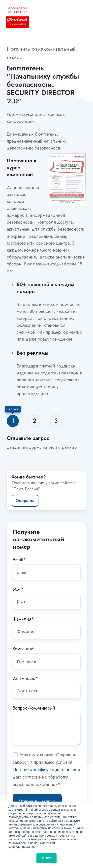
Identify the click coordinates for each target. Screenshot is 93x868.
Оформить (25, 501)
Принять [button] (46, 858)
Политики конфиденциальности (45, 770)
